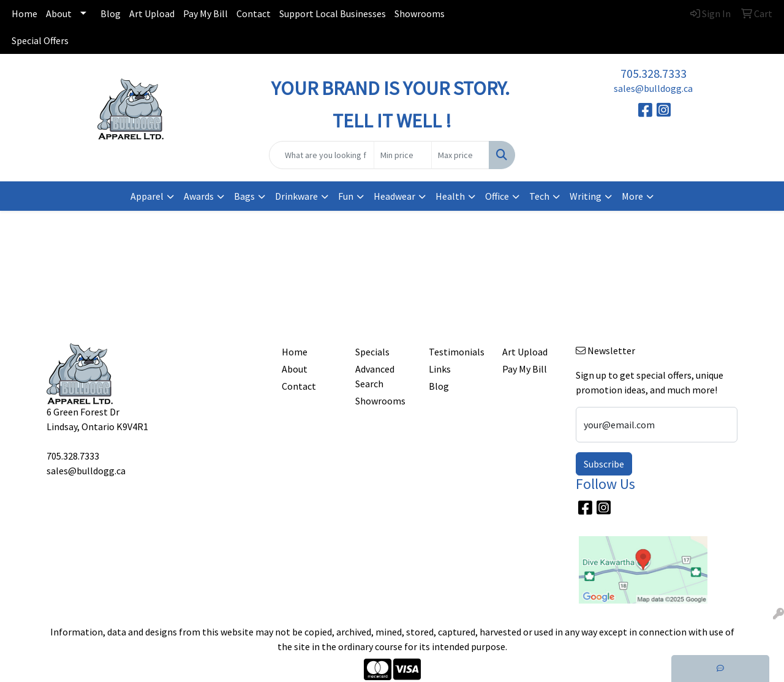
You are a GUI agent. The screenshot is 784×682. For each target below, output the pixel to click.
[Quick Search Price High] (460, 155)
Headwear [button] (394, 196)
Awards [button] (199, 196)
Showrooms (420, 13)
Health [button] (450, 196)
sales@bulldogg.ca (653, 88)
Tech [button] (539, 196)
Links (440, 369)
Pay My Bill (205, 13)
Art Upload (152, 13)
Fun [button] (346, 196)
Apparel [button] (147, 196)
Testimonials (457, 352)
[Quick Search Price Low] (403, 155)
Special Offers (40, 40)
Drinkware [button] (296, 196)
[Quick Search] (322, 155)
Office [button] (497, 196)
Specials (372, 352)
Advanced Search (375, 376)
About (59, 13)
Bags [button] (244, 196)
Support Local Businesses (333, 13)
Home (24, 13)
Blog (111, 13)
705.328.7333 (654, 73)
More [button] (632, 196)
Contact (254, 13)
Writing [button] (586, 196)
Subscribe (604, 464)
